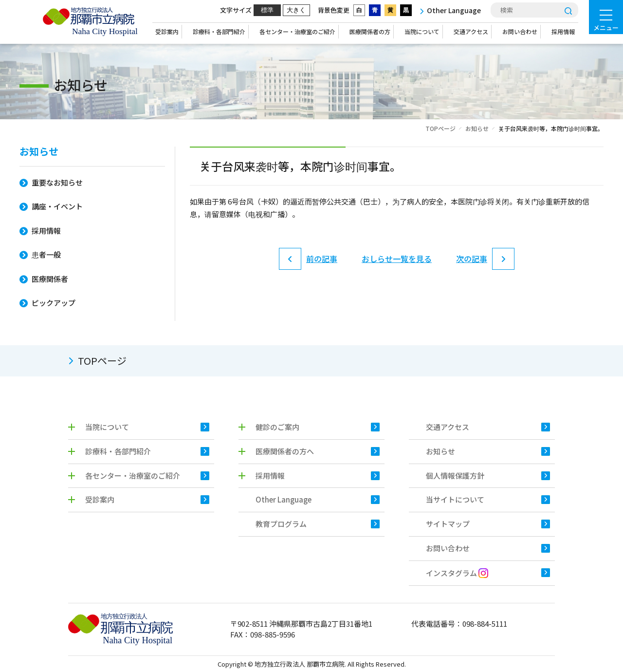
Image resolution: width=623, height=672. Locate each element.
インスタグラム (457, 573)
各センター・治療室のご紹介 (297, 31)
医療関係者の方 (370, 31)
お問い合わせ (520, 31)
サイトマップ (448, 524)
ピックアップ (54, 303)
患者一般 (46, 254)
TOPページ (440, 128)
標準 (267, 10)
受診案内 (167, 31)
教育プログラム (281, 524)
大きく (296, 10)
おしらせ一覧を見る (397, 260)
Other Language (284, 499)
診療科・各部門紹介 (219, 31)
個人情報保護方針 (455, 476)
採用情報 (563, 31)
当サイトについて (455, 499)
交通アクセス (471, 31)
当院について (422, 31)
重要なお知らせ (57, 182)
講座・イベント (57, 206)
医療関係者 (50, 279)
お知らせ (477, 128)
